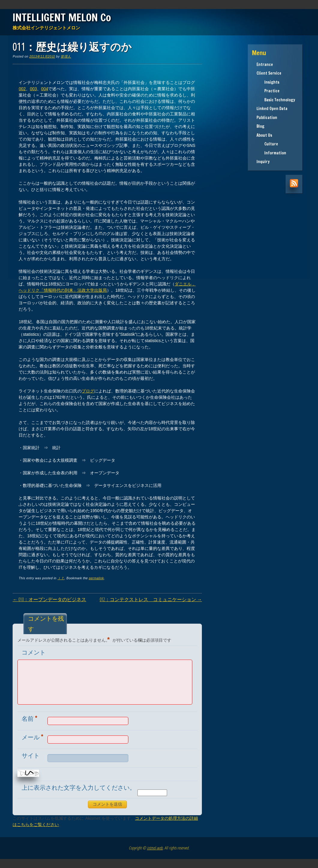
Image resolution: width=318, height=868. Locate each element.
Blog (260, 126)
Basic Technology (276, 100)
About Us (264, 135)
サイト (31, 755)
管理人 (66, 56)
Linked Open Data (272, 109)
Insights (268, 82)
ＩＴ (61, 578)
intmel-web (155, 848)
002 (22, 89)
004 (45, 89)
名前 (30, 718)
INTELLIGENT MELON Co (62, 17)
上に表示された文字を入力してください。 (79, 787)
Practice (268, 91)
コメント (34, 652)
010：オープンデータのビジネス (49, 599)
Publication (267, 118)
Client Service (269, 73)
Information (271, 153)
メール (33, 737)
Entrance (265, 64)
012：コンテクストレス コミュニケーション (151, 599)
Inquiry (263, 162)
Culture (267, 144)
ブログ (88, 391)
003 (33, 89)
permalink (96, 578)
